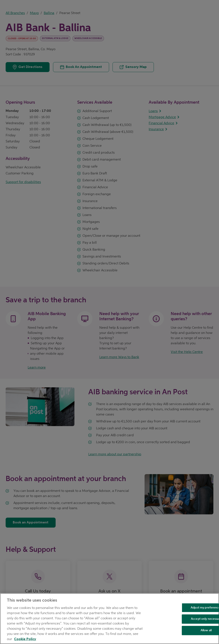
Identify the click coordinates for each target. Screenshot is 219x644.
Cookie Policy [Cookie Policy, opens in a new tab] (25, 639)
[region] (109, 619)
